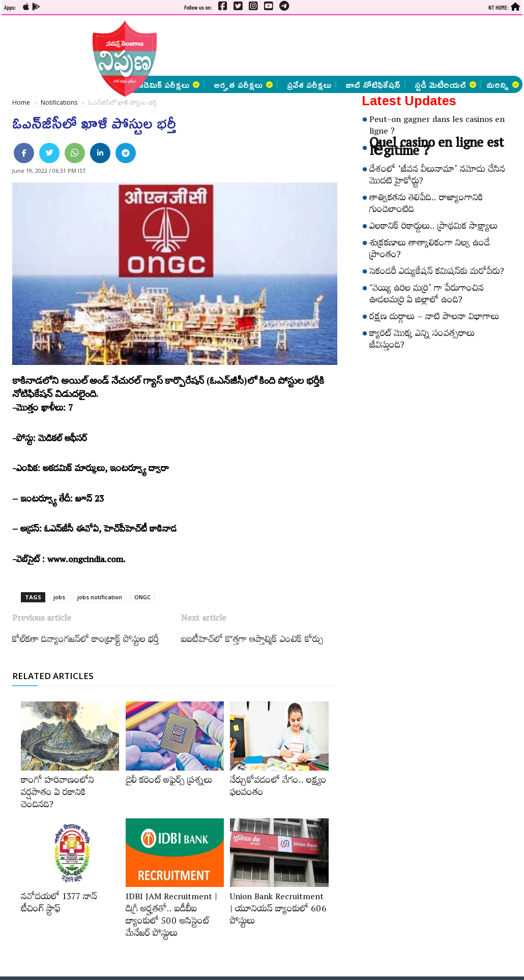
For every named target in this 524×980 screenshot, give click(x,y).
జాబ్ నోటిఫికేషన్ (373, 84)
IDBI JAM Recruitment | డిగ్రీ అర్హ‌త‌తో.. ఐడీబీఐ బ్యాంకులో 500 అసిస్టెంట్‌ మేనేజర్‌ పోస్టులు (171, 916)
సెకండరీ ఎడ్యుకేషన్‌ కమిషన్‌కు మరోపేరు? (437, 273)
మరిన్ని (503, 84)
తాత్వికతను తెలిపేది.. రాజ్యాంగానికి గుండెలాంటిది (426, 205)
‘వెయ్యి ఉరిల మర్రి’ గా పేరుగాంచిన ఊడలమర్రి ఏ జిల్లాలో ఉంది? (427, 296)
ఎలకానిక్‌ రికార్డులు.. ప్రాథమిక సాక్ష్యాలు (433, 228)
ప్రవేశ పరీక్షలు (309, 84)
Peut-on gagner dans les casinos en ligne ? (437, 127)
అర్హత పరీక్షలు (243, 84)
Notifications (59, 102)
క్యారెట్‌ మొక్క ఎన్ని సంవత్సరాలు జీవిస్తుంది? (422, 341)
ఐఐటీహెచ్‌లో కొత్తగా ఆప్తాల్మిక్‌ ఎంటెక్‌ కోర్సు (252, 641)
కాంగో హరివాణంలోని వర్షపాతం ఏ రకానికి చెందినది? (57, 794)
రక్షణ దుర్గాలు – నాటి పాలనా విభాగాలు (434, 318)
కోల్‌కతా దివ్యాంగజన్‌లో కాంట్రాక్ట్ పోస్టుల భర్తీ (85, 641)
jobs (59, 597)
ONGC (142, 597)
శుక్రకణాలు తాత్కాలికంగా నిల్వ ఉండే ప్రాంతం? (430, 250)
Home (21, 102)
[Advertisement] (272, 46)
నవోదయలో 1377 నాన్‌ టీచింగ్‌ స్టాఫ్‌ (59, 904)
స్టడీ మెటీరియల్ (445, 84)
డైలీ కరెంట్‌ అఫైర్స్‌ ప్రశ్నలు (169, 782)
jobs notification (100, 597)
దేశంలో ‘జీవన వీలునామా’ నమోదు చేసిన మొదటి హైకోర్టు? (437, 177)
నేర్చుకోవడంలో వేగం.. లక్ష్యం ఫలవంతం (278, 788)
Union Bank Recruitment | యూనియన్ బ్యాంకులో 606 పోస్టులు (278, 910)
